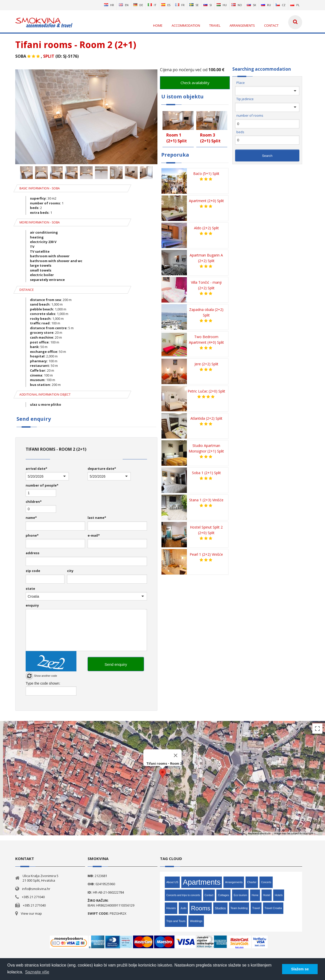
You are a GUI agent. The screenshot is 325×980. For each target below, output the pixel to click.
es (166, 5)
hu (222, 5)
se (194, 5)
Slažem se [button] (300, 969)
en (124, 5)
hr (109, 5)
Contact (209, 895)
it (152, 5)
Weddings (196, 921)
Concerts (266, 882)
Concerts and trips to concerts (183, 895)
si (208, 5)
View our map (31, 913)
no (237, 5)
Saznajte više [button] (37, 972)
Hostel (267, 895)
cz (281, 5)
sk (251, 5)
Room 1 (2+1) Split (177, 138)
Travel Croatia (273, 908)
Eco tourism (240, 895)
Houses (171, 908)
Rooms (201, 908)
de (138, 5)
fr (180, 5)
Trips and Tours (176, 921)
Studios (220, 908)
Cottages (223, 895)
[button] (162, 773)
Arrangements (234, 882)
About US (172, 882)
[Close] (176, 755)
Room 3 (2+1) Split (210, 138)
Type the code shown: (43, 683)
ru (266, 5)
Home (255, 895)
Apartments (202, 882)
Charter (252, 882)
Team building (239, 908)
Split (49, 56)
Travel (256, 908)
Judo (183, 908)
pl (295, 5)
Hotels (279, 895)
